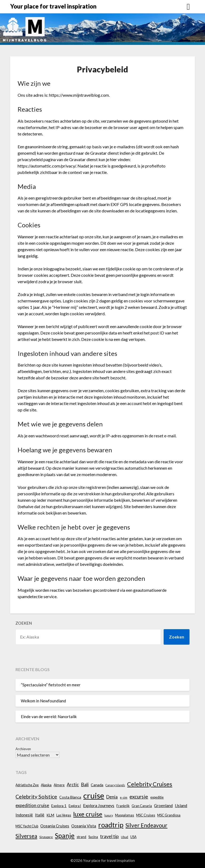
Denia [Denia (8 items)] (112, 797)
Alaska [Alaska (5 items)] (46, 785)
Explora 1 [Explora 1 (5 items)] (59, 806)
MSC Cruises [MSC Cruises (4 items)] (146, 815)
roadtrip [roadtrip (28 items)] (111, 825)
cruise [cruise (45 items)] (94, 795)
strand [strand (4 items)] (81, 837)
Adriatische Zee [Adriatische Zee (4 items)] (27, 785)
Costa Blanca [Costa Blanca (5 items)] (70, 797)
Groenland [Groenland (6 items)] (163, 805)
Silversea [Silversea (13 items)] (26, 836)
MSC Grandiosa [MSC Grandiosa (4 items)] (169, 815)
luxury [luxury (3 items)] (109, 815)
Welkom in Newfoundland (43, 701)
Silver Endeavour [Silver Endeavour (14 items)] (146, 825)
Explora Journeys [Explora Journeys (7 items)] (99, 805)
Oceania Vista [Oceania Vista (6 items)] (84, 826)
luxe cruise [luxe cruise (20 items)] (88, 814)
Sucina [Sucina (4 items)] (93, 837)
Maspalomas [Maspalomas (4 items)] (125, 815)
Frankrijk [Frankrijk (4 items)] (123, 806)
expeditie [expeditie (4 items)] (157, 797)
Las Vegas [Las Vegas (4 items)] (64, 815)
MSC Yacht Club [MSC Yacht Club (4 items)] (27, 826)
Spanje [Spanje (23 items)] (65, 836)
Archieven (23, 749)
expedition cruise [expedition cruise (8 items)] (32, 805)
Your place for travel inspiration (53, 6)
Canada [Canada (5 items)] (97, 785)
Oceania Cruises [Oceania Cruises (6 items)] (55, 826)
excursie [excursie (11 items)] (139, 797)
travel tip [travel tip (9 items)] (109, 836)
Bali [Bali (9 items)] (85, 785)
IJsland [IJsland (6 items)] (181, 805)
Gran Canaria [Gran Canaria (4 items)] (142, 806)
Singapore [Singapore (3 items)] (46, 837)
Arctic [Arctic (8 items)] (73, 785)
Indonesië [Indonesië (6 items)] (24, 815)
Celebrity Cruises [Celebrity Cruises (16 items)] (150, 784)
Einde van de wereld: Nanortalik (49, 717)
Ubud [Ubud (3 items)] (125, 837)
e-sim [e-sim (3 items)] (124, 797)
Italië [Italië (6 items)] (40, 815)
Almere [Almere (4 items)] (59, 785)
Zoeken (24, 623)
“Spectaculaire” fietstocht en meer (51, 685)
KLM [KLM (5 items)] (50, 815)
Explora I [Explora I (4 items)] (75, 806)
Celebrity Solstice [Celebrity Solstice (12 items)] (36, 797)
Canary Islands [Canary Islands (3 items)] (115, 785)
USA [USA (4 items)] (133, 837)
